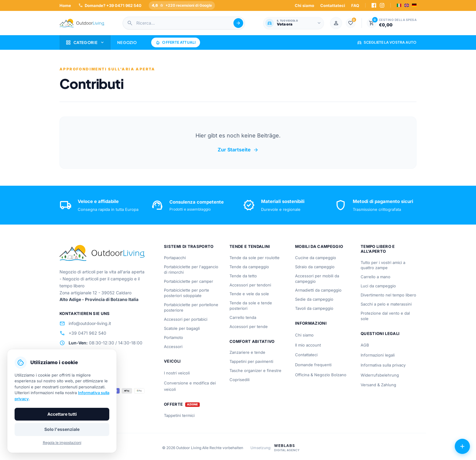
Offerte (173, 404)
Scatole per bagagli (182, 328)
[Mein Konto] (336, 23)
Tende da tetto (243, 276)
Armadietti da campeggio (318, 290)
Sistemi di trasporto (189, 246)
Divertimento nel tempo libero (388, 295)
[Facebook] (374, 5)
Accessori (173, 347)
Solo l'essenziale (62, 429)
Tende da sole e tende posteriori (251, 306)
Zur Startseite (238, 150)
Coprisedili (240, 380)
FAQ (355, 5)
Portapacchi (175, 258)
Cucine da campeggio (316, 258)
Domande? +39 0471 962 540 (110, 5)
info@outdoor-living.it (85, 323)
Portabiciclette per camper (189, 281)
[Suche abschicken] (238, 23)
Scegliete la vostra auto (387, 42)
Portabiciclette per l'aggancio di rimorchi (191, 269)
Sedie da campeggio (314, 299)
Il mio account (308, 345)
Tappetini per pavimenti (251, 361)
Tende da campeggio (249, 267)
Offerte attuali (176, 42)
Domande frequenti (313, 365)
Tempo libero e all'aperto (378, 249)
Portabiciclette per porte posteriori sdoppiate (187, 293)
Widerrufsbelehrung (380, 375)
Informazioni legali (378, 355)
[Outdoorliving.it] (82, 23)
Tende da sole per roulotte (255, 258)
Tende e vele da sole (249, 294)
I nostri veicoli (177, 373)
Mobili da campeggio (319, 246)
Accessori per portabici (186, 319)
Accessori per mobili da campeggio (317, 279)
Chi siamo (304, 5)
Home (65, 5)
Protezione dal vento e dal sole (385, 316)
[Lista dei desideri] (351, 23)
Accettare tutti (62, 414)
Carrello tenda (243, 317)
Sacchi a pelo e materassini (386, 304)
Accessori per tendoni (250, 285)
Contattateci (333, 5)
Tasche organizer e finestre (255, 370)
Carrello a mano (376, 277)
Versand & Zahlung (378, 385)
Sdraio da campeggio (315, 267)
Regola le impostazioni (62, 443)
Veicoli (172, 361)
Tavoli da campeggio (314, 308)
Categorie (85, 42)
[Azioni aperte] (462, 446)
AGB (365, 345)
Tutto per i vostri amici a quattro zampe (383, 265)
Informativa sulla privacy (383, 365)
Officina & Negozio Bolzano (321, 375)
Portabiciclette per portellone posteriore (191, 307)
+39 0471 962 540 (83, 333)
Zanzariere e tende (247, 352)
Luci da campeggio (378, 286)
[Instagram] (382, 5)
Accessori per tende (249, 326)
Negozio (127, 42)
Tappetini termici (179, 415)
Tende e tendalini (250, 246)
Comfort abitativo (252, 341)
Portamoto (173, 337)
